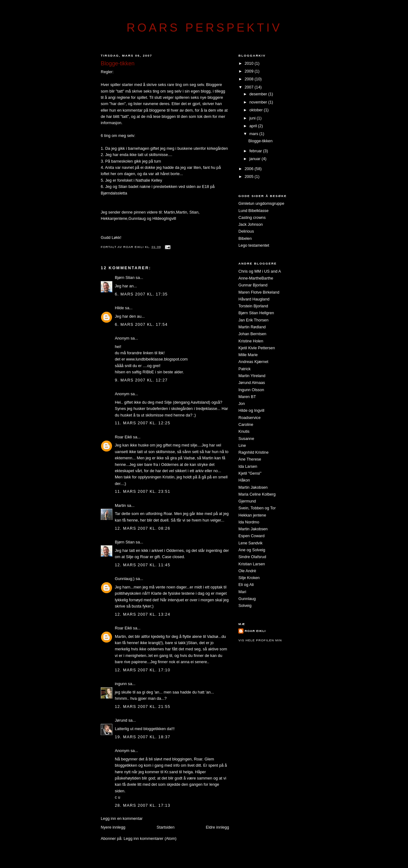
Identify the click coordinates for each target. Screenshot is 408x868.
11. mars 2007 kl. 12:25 (143, 423)
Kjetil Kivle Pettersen (257, 348)
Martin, (182, 212)
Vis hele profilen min (260, 640)
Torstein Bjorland (253, 306)
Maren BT (247, 397)
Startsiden (165, 827)
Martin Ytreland (252, 376)
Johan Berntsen (252, 334)
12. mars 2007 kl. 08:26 (143, 528)
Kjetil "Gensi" (250, 473)
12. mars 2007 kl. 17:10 (143, 670)
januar (255, 159)
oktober (257, 110)
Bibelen (245, 238)
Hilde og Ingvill (251, 410)
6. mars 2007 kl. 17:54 (141, 324)
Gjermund (247, 501)
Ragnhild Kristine (253, 452)
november (259, 102)
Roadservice (250, 418)
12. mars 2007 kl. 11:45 (143, 565)
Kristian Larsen (252, 564)
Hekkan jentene (252, 515)
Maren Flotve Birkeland (259, 292)
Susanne (246, 439)
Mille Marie (248, 355)
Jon (242, 404)
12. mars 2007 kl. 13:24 (143, 614)
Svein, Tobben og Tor (257, 508)
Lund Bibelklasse (253, 211)
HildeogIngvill (163, 218)
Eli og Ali (246, 585)
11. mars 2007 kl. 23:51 (143, 491)
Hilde (119, 308)
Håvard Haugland (254, 299)
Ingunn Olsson (251, 390)
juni (253, 118)
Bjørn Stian (125, 278)
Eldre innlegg (217, 827)
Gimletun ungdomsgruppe (261, 203)
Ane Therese (250, 459)
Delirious (246, 231)
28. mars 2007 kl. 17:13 (143, 805)
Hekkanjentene (114, 218)
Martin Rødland (252, 327)
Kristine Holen (251, 341)
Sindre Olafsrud (252, 557)
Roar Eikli (123, 437)
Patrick (245, 369)
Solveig (245, 606)
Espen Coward (252, 536)
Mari (242, 592)
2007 (250, 87)
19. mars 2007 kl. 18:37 (143, 737)
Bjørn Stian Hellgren (256, 313)
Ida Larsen (248, 466)
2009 (250, 71)
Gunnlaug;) (125, 579)
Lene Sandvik (250, 543)
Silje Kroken (249, 578)
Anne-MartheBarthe (256, 278)
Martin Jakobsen (253, 487)
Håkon (244, 480)
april (254, 126)
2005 (250, 177)
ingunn (121, 684)
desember (259, 94)
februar (256, 151)
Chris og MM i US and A (260, 271)
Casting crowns (252, 217)
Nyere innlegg (113, 827)
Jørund (121, 720)
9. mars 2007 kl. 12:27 (141, 380)
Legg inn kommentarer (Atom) (150, 838)
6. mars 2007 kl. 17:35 (141, 294)
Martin (169, 212)
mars (254, 134)
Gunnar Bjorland (253, 285)
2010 (250, 63)
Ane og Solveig (252, 550)
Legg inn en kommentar (122, 818)
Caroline (246, 424)
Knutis (244, 431)
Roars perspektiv (204, 28)
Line (242, 445)
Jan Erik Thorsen (253, 320)
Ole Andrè (247, 571)
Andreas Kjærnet (253, 362)
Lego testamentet (254, 245)
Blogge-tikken (260, 141)
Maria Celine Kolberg (257, 494)
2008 (250, 79)
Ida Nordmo (249, 522)
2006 (250, 169)
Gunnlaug (138, 218)
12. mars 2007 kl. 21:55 (143, 707)
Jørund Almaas (252, 383)
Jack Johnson (251, 224)
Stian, (194, 212)
